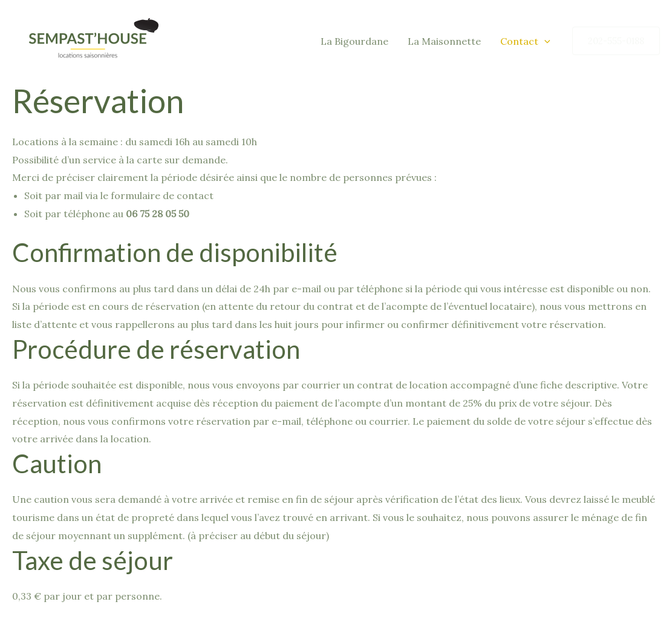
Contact (525, 41)
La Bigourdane (354, 41)
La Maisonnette (444, 41)
